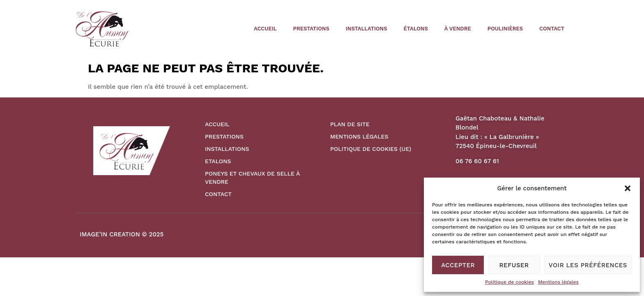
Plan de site (350, 124)
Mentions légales (558, 282)
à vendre (458, 29)
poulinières (505, 29)
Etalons (218, 161)
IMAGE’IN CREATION (110, 234)
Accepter (458, 265)
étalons (416, 29)
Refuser (514, 265)
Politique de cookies (509, 282)
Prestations (311, 29)
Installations (367, 29)
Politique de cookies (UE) (371, 149)
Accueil (265, 29)
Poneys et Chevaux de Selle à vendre (252, 178)
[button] (628, 188)
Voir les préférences (588, 265)
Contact (552, 29)
